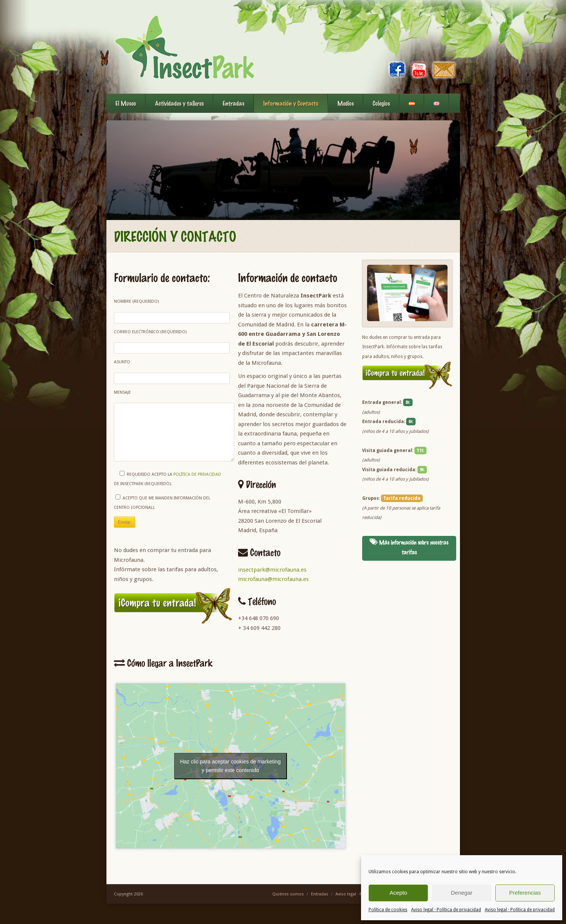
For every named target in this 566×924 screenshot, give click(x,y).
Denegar (462, 893)
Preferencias (525, 893)
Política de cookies (388, 910)
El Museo (126, 103)
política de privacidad (197, 486)
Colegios (381, 103)
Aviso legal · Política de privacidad (446, 910)
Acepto (398, 893)
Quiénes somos (288, 899)
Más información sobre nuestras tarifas (409, 547)
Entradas (234, 103)
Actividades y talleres (179, 103)
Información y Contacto (291, 103)
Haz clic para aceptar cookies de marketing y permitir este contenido (231, 771)
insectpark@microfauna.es (272, 570)
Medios (346, 103)
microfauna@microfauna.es (273, 579)
